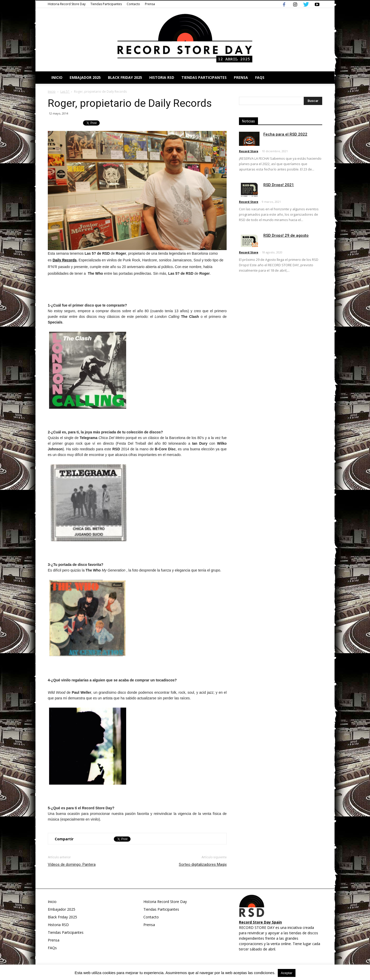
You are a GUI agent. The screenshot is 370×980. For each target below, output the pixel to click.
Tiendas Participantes (106, 4)
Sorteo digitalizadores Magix (203, 864)
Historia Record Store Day (67, 4)
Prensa (150, 4)
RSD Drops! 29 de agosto (286, 235)
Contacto (133, 4)
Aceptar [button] (287, 973)
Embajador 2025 (85, 77)
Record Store (249, 151)
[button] (316, 78)
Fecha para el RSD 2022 (285, 134)
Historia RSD (162, 77)
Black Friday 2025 (125, 77)
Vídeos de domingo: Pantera (72, 864)
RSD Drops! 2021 (279, 185)
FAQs (260, 77)
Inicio (57, 77)
